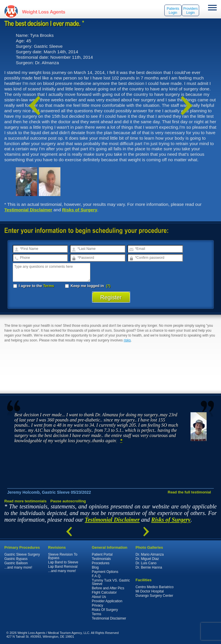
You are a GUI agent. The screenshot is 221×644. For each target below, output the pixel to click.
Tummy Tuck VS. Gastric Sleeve (111, 582)
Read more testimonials (25, 501)
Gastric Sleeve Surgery (22, 554)
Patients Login (173, 11)
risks (127, 340)
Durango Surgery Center (154, 596)
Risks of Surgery (80, 210)
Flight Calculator (104, 592)
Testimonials (101, 559)
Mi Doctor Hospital (150, 591)
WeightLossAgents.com (43, 11)
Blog (95, 567)
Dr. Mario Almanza (150, 554)
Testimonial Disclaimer (28, 210)
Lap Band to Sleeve (63, 562)
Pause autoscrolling (68, 501)
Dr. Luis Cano (146, 563)
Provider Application (107, 601)
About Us (99, 597)
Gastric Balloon (16, 563)
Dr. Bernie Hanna (149, 567)
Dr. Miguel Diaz (147, 559)
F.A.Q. (97, 576)
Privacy (97, 605)
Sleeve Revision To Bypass (63, 556)
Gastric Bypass (16, 559)
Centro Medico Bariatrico (155, 587)
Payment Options (105, 572)
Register (111, 297)
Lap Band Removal (63, 567)
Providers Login (191, 11)
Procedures (101, 563)
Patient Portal (102, 554)
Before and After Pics (108, 588)
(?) (108, 286)
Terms (49, 286)
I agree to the (34, 286)
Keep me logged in (85, 286)
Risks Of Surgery (105, 610)
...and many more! (18, 567)
